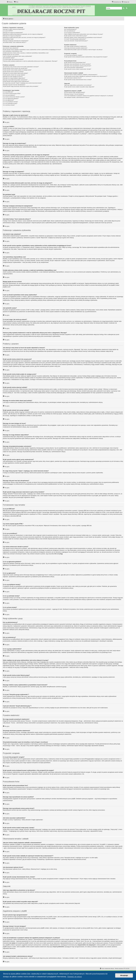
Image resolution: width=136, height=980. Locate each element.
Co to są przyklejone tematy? (10, 102)
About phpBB (52, 918)
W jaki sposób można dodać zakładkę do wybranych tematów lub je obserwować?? (86, 76)
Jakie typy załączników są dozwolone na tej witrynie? (78, 85)
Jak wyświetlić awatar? (9, 58)
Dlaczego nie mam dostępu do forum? (13, 76)
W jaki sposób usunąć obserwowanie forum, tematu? (78, 80)
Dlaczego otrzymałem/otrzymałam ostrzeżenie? (15, 80)
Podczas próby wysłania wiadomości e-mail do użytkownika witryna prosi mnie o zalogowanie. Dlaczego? (30, 61)
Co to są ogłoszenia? (8, 100)
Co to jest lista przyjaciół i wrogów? (73, 55)
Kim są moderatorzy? (70, 31)
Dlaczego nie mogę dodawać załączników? (14, 78)
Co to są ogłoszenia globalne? (11, 99)
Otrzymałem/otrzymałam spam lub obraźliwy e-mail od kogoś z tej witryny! (83, 50)
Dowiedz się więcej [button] (75, 977)
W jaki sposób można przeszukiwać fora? (75, 62)
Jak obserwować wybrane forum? (73, 78)
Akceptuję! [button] (124, 975)
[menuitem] (16, 2)
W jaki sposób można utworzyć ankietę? (13, 72)
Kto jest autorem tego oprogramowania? (75, 92)
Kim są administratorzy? (70, 29)
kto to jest (32, 941)
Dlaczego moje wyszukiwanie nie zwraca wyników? (77, 64)
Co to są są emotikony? (9, 95)
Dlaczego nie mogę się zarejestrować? (13, 33)
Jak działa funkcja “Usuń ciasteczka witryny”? (15, 42)
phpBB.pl (105, 285)
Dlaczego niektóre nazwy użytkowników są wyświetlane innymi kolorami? (83, 37)
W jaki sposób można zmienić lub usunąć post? (15, 68)
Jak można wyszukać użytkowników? (74, 67)
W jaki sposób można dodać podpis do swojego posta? (17, 70)
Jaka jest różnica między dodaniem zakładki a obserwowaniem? (81, 75)
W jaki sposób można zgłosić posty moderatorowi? (16, 81)
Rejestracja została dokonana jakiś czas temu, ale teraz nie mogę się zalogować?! (24, 37)
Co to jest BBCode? (8, 92)
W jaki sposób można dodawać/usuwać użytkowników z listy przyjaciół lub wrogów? (86, 57)
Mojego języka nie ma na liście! (11, 54)
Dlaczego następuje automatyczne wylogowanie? (16, 41)
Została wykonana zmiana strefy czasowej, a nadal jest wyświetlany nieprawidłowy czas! (26, 53)
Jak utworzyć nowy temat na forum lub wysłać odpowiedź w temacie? (21, 67)
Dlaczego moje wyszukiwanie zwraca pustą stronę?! (78, 66)
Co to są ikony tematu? (9, 105)
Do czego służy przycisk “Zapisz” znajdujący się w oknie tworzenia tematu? (22, 83)
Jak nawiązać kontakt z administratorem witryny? (77, 97)
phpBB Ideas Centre (92, 928)
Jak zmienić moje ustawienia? (11, 48)
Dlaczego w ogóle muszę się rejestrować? (14, 29)
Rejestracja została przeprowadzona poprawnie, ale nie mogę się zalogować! (23, 34)
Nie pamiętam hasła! (8, 39)
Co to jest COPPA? (8, 31)
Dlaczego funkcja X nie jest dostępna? (74, 94)
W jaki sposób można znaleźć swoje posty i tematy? (78, 69)
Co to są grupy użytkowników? (72, 33)
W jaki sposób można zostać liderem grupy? (76, 36)
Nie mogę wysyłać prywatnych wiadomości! (75, 46)
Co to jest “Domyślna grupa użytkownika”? (75, 39)
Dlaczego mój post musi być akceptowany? (14, 85)
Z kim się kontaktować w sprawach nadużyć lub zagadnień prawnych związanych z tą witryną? (89, 96)
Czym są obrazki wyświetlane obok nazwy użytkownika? (17, 56)
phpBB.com (6, 287)
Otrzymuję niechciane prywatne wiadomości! (76, 48)
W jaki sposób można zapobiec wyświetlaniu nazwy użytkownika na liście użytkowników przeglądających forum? (32, 50)
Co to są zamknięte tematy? (10, 103)
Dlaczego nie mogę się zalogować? (12, 36)
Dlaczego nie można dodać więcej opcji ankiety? (15, 73)
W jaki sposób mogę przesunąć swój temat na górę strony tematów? (21, 86)
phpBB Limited (52, 917)
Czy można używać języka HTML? (12, 94)
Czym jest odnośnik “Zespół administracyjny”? (76, 41)
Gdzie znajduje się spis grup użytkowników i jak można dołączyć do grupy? (84, 34)
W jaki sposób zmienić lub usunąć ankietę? (14, 75)
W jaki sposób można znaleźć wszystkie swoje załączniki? (79, 87)
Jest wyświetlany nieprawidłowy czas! (13, 51)
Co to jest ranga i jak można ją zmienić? (13, 59)
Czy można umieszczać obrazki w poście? (14, 97)
